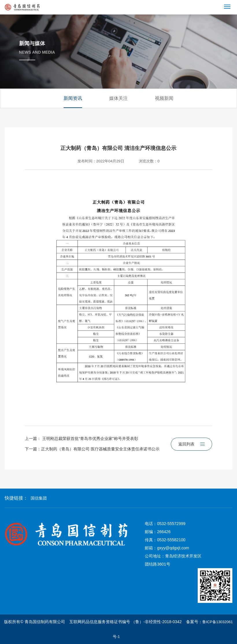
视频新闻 (164, 98)
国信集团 (39, 498)
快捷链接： (16, 498)
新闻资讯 (73, 98)
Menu (228, 4)
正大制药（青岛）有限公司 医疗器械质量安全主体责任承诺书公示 (100, 449)
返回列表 (191, 444)
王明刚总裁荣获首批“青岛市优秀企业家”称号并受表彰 (90, 438)
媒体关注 (118, 98)
